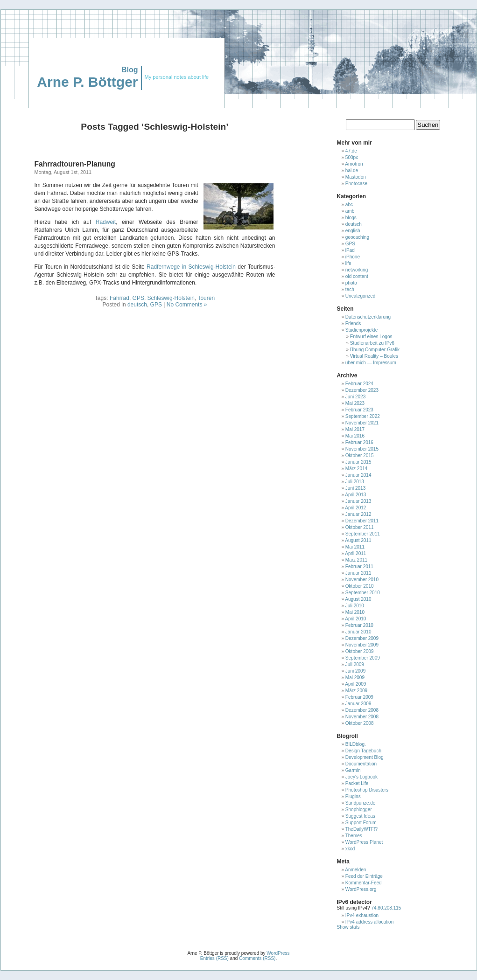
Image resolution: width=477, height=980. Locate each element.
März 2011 (356, 560)
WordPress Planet (364, 842)
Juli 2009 (355, 664)
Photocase (356, 184)
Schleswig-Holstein (171, 298)
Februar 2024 (359, 384)
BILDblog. (356, 744)
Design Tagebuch (363, 751)
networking (357, 270)
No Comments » (187, 305)
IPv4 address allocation (369, 922)
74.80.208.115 (386, 908)
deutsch (137, 305)
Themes (354, 836)
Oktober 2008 (360, 723)
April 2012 (355, 508)
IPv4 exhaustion (362, 915)
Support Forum (361, 823)
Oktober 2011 (360, 527)
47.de (351, 151)
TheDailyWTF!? (361, 829)
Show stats (348, 927)
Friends (353, 323)
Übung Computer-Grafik (375, 350)
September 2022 (363, 416)
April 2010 (355, 619)
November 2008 (362, 717)
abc (349, 205)
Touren (206, 298)
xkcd (350, 849)
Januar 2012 (358, 514)
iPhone (353, 257)
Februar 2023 (359, 410)
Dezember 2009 (362, 638)
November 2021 (362, 423)
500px (352, 157)
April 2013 (355, 495)
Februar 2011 (359, 566)
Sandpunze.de (361, 803)
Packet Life (357, 783)
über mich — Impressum (371, 363)
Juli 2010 (355, 606)
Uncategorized (360, 296)
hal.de (352, 170)
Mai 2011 (355, 547)
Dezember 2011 (362, 521)
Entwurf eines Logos (371, 337)
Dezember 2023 (362, 390)
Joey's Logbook (361, 777)
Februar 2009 (359, 697)
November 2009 (362, 645)
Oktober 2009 (360, 651)
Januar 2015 (358, 462)
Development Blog (365, 757)
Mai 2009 (355, 678)
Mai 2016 (355, 436)
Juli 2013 (355, 482)
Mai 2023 (355, 403)
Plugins (353, 796)
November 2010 (362, 580)
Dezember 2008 (362, 710)
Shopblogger (359, 810)
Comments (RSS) (257, 958)
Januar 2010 (358, 632)
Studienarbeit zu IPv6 (372, 343)
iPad (350, 250)
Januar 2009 (358, 704)
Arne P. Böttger (87, 82)
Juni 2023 (355, 397)
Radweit (106, 222)
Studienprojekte (362, 330)
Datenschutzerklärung (368, 317)
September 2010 (363, 593)
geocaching (357, 237)
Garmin (353, 770)
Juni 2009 (355, 671)
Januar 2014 (358, 475)
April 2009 (355, 684)
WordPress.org (361, 889)
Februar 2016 (359, 442)
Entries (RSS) (214, 958)
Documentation (361, 764)
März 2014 (356, 469)
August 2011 (358, 540)
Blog (130, 70)
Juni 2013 (355, 488)
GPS (138, 298)
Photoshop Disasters (367, 790)
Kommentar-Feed (364, 883)
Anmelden (355, 870)
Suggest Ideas (360, 816)
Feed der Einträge (364, 876)
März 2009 (356, 691)
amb (350, 211)
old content (357, 276)
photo (351, 283)
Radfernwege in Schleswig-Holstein (191, 267)
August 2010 (358, 599)
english (353, 231)
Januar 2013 (358, 501)
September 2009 (363, 658)
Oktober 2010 (360, 586)
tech (350, 289)
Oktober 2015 (360, 455)
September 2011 (363, 534)
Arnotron (354, 164)
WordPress (278, 953)
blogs (351, 218)
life (348, 263)
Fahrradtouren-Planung (75, 164)
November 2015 (362, 449)
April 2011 (355, 553)
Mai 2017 (355, 429)
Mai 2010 (355, 612)
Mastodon (356, 177)
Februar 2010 (359, 625)
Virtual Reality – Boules (374, 356)
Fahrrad (119, 298)
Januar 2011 (358, 573)
